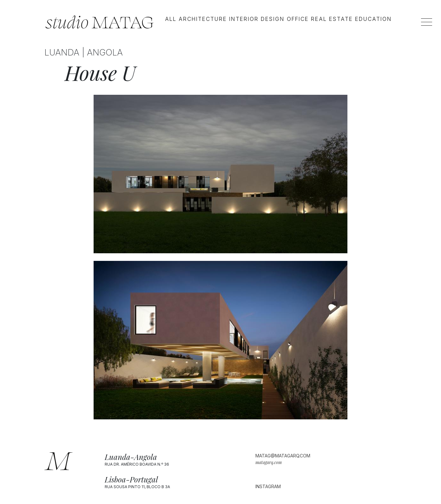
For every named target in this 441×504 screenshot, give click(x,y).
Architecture (203, 19)
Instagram (268, 486)
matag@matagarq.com (283, 456)
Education (373, 19)
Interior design (257, 19)
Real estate (332, 19)
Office (298, 19)
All (171, 19)
